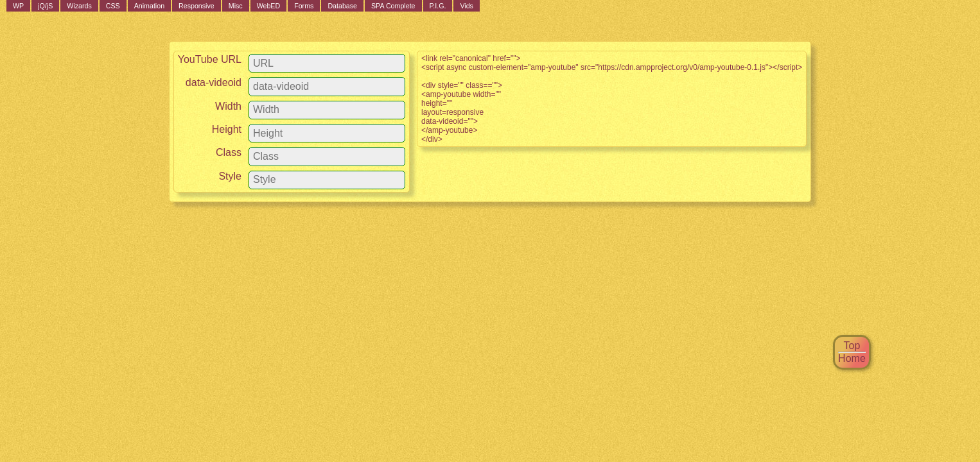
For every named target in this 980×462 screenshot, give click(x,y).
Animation (149, 6)
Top (852, 346)
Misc (236, 6)
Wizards (79, 6)
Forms (304, 6)
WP (18, 6)
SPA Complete (393, 6)
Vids (467, 6)
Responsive (197, 6)
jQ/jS (45, 6)
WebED (269, 6)
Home (852, 358)
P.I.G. (438, 6)
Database (342, 6)
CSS (113, 6)
